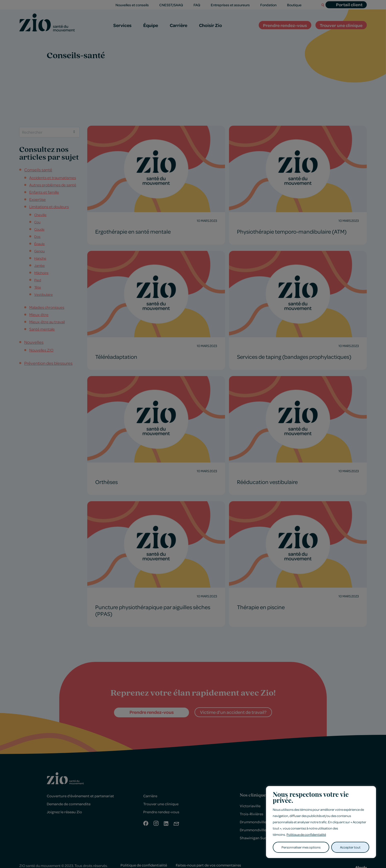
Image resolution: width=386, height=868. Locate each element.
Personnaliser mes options (301, 847)
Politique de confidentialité (306, 835)
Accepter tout (350, 847)
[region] (321, 822)
